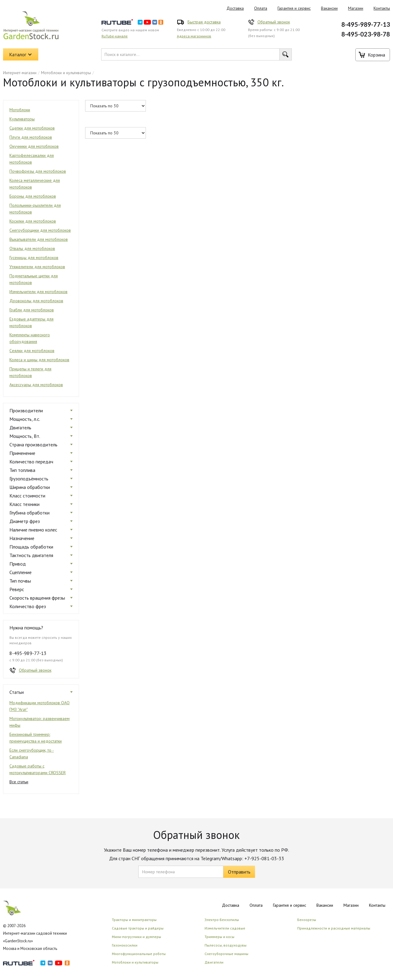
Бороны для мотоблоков (33, 196)
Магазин (356, 8)
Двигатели (214, 962)
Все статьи (19, 782)
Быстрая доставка (204, 22)
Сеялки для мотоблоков (32, 351)
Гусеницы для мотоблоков (34, 258)
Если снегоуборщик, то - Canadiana (32, 753)
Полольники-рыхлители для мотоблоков (35, 209)
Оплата (261, 8)
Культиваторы (22, 119)
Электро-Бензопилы (222, 920)
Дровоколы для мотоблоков (36, 301)
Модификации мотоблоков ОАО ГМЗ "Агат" (40, 706)
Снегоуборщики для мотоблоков (40, 230)
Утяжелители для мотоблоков (37, 267)
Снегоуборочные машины (226, 954)
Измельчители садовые (225, 928)
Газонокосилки (125, 945)
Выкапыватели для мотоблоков (39, 239)
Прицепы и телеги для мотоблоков (30, 372)
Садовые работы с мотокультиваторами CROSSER (38, 769)
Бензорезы (307, 920)
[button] (21, 54)
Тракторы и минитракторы (134, 920)
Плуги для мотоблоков (31, 137)
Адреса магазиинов (194, 36)
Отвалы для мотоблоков (32, 248)
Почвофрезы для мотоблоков (38, 171)
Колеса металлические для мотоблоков (35, 184)
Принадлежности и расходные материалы (334, 928)
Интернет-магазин (20, 73)
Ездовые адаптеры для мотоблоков (31, 322)
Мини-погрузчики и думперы (136, 937)
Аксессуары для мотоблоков (36, 385)
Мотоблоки (20, 110)
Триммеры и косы (219, 937)
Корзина (376, 55)
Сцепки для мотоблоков (32, 128)
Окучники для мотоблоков (34, 146)
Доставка (235, 8)
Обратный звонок (274, 22)
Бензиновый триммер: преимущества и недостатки (36, 738)
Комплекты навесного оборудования (30, 338)
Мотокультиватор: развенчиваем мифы (40, 722)
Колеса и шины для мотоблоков (39, 360)
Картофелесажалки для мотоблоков (32, 159)
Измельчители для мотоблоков (38, 292)
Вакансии (329, 8)
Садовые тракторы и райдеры (138, 928)
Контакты (377, 905)
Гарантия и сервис (294, 8)
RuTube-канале (115, 36)
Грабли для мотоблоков (32, 310)
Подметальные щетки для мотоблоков (34, 279)
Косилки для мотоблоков (33, 221)
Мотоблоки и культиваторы (66, 73)
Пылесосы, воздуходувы (226, 945)
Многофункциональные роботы (139, 954)
